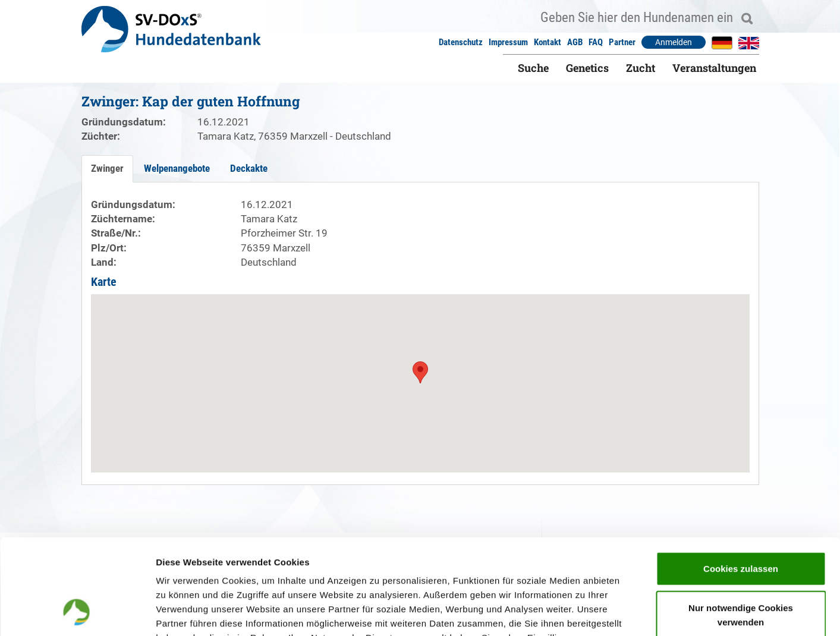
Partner (622, 42)
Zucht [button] (641, 68)
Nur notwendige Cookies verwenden (741, 528)
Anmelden (674, 42)
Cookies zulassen (741, 481)
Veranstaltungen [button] (714, 68)
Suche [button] (533, 68)
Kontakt (548, 42)
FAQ (596, 42)
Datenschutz (461, 42)
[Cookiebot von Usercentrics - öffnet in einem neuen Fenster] (77, 613)
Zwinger (107, 168)
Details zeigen (632, 613)
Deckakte (249, 168)
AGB (575, 42)
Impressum (508, 42)
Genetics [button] (587, 68)
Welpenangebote (177, 168)
